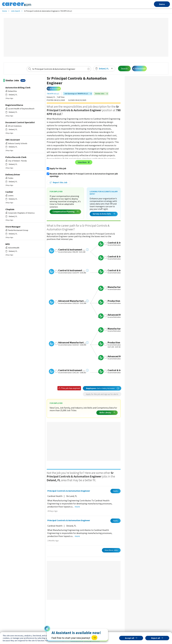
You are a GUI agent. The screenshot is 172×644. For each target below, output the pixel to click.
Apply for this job (58, 168)
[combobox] (59, 69)
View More (82, 162)
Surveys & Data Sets (104, 214)
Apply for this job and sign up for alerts (102, 394)
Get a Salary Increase (103, 388)
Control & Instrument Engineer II (72, 250)
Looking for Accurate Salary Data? (104, 193)
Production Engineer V (120, 343)
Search (124, 69)
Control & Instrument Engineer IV (72, 370)
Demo (162, 4)
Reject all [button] (156, 638)
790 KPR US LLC (53, 94)
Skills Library (107, 412)
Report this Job (60, 182)
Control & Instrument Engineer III (72, 270)
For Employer (56, 192)
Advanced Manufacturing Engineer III (72, 301)
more (77, 507)
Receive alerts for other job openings (84, 175)
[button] (104, 69)
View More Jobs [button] (111, 550)
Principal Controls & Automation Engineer (69, 491)
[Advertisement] (86, 37)
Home (5, 11)
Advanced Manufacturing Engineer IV (72, 343)
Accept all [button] (130, 638)
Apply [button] (115, 491)
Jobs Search (16, 11)
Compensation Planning (65, 212)
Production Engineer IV (120, 301)
